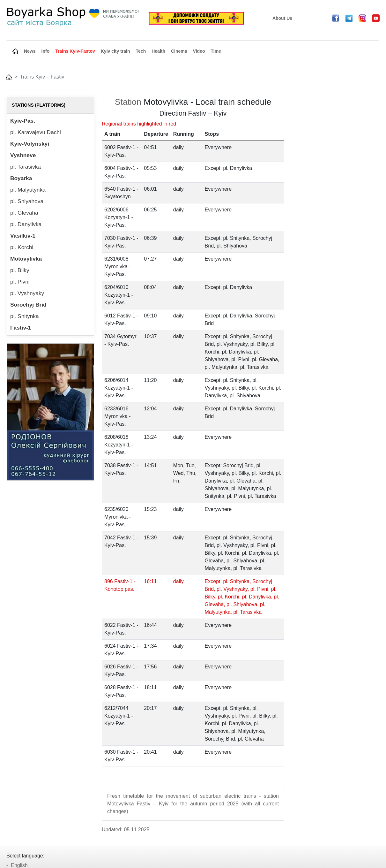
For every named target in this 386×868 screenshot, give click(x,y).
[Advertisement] (336, 193)
